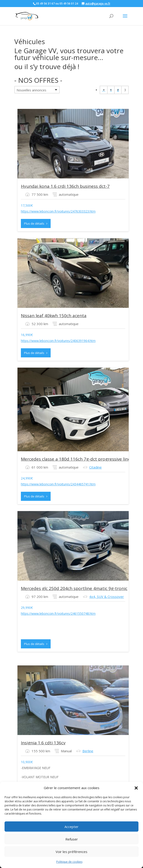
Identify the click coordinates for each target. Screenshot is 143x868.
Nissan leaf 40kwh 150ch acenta (54, 316)
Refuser (72, 839)
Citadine (95, 467)
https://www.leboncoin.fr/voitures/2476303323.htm (58, 211)
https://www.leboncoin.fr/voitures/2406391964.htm (58, 341)
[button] (136, 788)
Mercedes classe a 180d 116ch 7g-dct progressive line (76, 459)
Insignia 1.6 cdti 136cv (43, 743)
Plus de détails (36, 223)
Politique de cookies (69, 862)
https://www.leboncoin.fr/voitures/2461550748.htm (58, 613)
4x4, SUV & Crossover (107, 597)
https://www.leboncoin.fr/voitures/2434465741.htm (58, 484)
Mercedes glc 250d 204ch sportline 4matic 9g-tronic (74, 588)
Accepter (71, 827)
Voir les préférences (71, 852)
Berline (88, 751)
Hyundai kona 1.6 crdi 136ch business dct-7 (65, 186)
